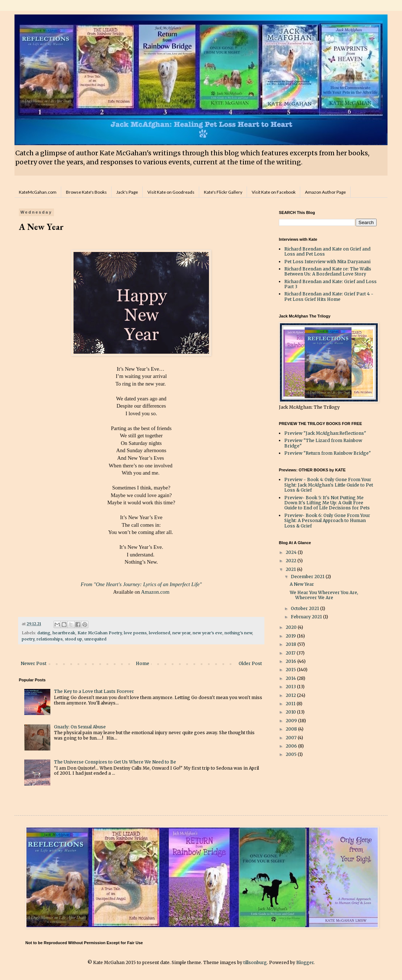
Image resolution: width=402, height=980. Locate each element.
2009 (292, 721)
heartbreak (64, 633)
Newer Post (33, 663)
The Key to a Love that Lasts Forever (94, 691)
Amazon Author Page (325, 192)
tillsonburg (255, 962)
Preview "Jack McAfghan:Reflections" (325, 433)
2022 (292, 561)
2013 (291, 687)
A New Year (302, 584)
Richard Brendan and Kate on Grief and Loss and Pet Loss (327, 251)
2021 (291, 569)
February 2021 (307, 617)
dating (44, 633)
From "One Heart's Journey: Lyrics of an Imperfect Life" (141, 584)
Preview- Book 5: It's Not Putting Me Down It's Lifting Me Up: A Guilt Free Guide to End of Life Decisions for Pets (327, 503)
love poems (135, 633)
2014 (291, 678)
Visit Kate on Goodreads (171, 192)
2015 (291, 670)
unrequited (95, 639)
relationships (50, 639)
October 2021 (305, 608)
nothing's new (238, 633)
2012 (291, 695)
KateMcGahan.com (38, 192)
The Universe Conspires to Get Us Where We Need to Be (115, 762)
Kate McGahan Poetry (100, 633)
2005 (292, 754)
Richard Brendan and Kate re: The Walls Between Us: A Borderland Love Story (328, 271)
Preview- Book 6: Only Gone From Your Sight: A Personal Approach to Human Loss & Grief (327, 521)
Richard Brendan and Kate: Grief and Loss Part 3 (330, 284)
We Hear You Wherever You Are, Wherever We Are (324, 595)
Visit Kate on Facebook (274, 192)
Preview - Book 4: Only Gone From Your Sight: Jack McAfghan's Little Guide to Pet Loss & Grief (329, 485)
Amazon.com (155, 592)
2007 (292, 738)
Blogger (305, 962)
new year (181, 633)
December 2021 (308, 577)
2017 (291, 653)
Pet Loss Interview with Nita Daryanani (327, 262)
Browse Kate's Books (86, 192)
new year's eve (208, 633)
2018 (292, 644)
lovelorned (160, 633)
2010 (291, 712)
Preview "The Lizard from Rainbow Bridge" (323, 443)
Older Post (250, 663)
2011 (291, 704)
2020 (292, 627)
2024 (292, 552)
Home (143, 663)
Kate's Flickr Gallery (223, 192)
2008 (292, 729)
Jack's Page (127, 192)
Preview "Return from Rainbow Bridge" (328, 453)
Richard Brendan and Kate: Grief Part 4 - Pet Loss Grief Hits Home (329, 296)
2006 (292, 746)
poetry (28, 639)
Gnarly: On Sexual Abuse (80, 727)
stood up (74, 639)
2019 (291, 636)
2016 (292, 661)
